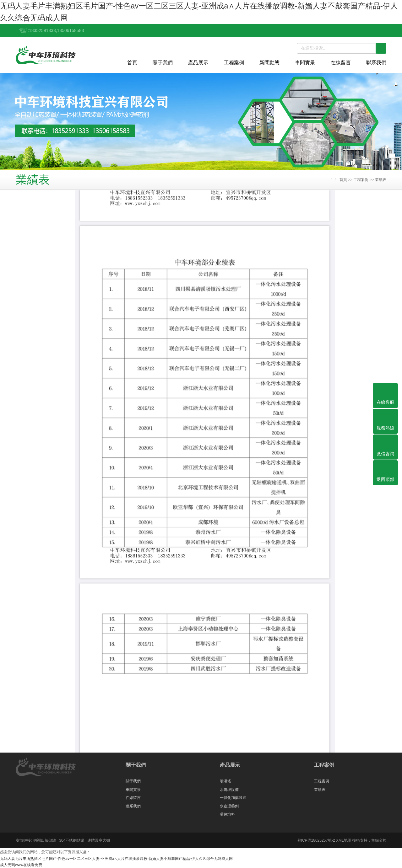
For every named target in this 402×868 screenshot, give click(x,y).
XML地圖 (344, 840)
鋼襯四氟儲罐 (45, 840)
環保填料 (227, 814)
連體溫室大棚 (99, 840)
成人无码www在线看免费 (21, 865)
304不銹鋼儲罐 (72, 840)
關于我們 (163, 63)
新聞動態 (269, 63)
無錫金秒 (379, 840)
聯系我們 (376, 63)
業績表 (381, 180)
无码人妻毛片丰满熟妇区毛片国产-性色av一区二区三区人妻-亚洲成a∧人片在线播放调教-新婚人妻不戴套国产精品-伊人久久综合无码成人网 (116, 859)
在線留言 (341, 63)
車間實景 (305, 63)
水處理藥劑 (229, 806)
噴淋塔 (225, 781)
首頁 (132, 63)
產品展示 (198, 63)
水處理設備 (229, 790)
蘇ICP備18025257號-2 (316, 840)
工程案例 (234, 63)
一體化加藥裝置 (233, 798)
